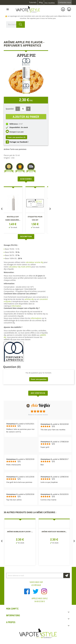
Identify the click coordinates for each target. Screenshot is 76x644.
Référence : (14, 124)
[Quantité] (23, 109)
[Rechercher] (15, 25)
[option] (14, 210)
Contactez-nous (65, 2)
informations (36, 318)
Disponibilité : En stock (19, 127)
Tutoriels (33, 2)
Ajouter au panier (26, 117)
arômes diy (29, 299)
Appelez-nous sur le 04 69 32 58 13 (40, 600)
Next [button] (50, 209)
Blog (41, 2)
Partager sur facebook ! (19, 142)
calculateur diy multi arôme (20, 267)
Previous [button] (2, 209)
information (16, 306)
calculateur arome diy (34, 262)
